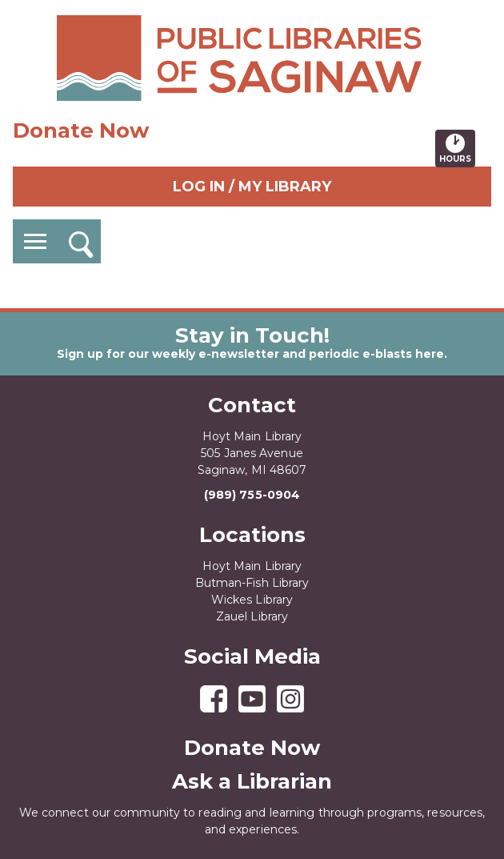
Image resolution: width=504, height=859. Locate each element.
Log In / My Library (252, 187)
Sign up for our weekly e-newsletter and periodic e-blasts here (250, 354)
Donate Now (81, 130)
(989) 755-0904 (252, 495)
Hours (457, 148)
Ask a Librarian (252, 781)
